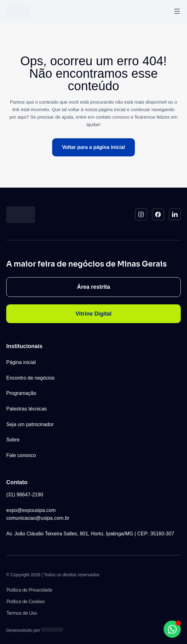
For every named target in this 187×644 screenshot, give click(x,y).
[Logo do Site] (18, 12)
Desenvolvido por (23, 630)
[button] (177, 12)
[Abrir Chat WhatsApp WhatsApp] (172, 629)
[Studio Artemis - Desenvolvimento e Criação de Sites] (52, 629)
